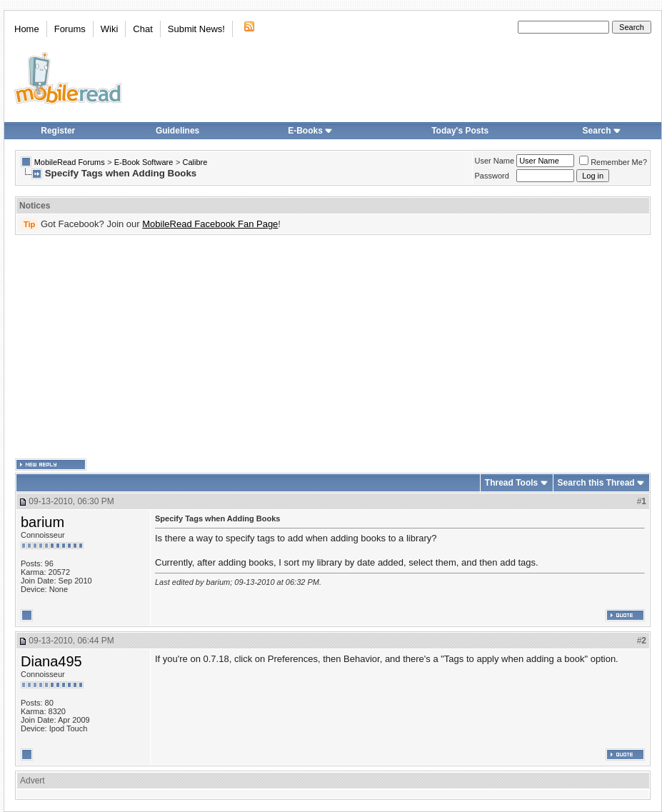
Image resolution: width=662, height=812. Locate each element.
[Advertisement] (282, 347)
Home (27, 29)
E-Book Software (144, 162)
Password (492, 176)
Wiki (110, 29)
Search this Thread (596, 483)
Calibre (195, 162)
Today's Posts (460, 131)
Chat (142, 29)
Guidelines (177, 131)
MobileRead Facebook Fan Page (210, 224)
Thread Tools (511, 483)
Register (58, 131)
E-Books (310, 131)
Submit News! (196, 29)
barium (42, 522)
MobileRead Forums (70, 162)
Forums (70, 29)
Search (602, 131)
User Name (495, 161)
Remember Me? (613, 162)
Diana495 (51, 661)
